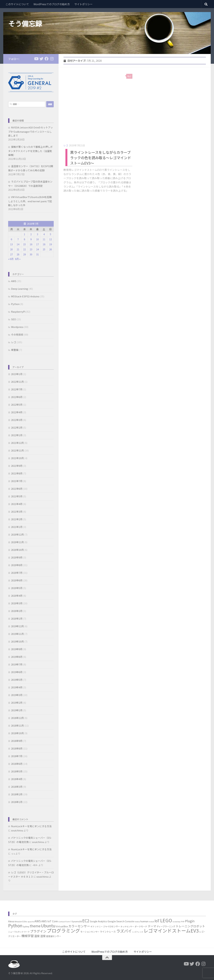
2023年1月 (17, 374)
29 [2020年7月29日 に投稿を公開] (24, 254)
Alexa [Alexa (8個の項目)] (11, 921)
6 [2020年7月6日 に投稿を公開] (11, 239)
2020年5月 (17, 588)
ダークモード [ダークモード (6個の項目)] (141, 926)
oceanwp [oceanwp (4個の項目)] (176, 922)
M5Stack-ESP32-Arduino (25, 296)
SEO (14, 319)
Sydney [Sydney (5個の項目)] (26, 926)
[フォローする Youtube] (36, 59)
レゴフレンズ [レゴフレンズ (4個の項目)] (138, 932)
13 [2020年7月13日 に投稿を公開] (11, 244)
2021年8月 (17, 473)
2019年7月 (17, 664)
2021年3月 (17, 512)
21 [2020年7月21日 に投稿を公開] (18, 249)
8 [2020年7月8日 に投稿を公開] (24, 239)
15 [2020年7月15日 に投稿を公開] (24, 244)
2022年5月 (17, 405)
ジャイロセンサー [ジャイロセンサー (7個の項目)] (112, 926)
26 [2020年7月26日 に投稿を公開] (50, 249)
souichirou (17, 830)
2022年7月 (17, 389)
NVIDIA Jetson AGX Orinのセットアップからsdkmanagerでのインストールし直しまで (31, 131)
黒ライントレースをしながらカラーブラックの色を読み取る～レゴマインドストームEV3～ (101, 158)
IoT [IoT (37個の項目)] (157, 921)
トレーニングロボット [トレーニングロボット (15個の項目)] (190, 926)
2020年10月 (17, 550)
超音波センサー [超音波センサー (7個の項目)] (54, 936)
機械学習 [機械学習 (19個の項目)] (28, 936)
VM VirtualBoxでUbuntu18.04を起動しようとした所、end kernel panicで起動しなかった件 (30, 201)
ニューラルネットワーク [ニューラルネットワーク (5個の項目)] (19, 932)
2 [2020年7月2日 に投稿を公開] (31, 234)
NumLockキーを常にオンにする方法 (31, 826)
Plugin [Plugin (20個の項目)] (190, 921)
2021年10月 (17, 458)
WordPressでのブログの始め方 (52, 4)
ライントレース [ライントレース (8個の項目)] (108, 932)
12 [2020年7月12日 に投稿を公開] (50, 239)
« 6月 (11, 259)
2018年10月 (17, 733)
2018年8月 (17, 748)
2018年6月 (17, 764)
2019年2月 (17, 703)
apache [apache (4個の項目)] (31, 922)
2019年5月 (17, 680)
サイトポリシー (83, 4)
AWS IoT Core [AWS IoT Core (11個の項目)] (50, 921)
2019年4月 (17, 687)
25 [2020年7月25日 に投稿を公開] (44, 249)
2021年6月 (17, 489)
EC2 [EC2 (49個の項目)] (86, 920)
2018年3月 (17, 787)
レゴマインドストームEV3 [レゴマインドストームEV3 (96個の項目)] (171, 930)
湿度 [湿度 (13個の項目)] (43, 936)
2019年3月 (17, 695)
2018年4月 (17, 779)
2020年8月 (17, 565)
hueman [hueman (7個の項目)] (144, 921)
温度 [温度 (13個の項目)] (37, 936)
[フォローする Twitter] (41, 59)
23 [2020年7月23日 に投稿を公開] (31, 249)
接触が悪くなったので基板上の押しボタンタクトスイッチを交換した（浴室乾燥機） (30, 151)
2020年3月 (17, 603)
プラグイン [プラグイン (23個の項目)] (38, 931)
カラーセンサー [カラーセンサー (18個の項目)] (79, 926)
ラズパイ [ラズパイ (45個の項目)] (124, 931)
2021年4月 (17, 504)
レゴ (66, 145)
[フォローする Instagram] (52, 59)
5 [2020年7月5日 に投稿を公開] (50, 234)
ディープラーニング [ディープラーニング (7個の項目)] (166, 926)
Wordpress (17, 327)
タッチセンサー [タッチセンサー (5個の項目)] (127, 926)
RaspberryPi (18, 312)
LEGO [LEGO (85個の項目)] (166, 920)
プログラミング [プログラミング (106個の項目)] (63, 930)
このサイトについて (17, 4)
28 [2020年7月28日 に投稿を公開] (18, 254)
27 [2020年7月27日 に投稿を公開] (11, 254)
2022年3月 (17, 420)
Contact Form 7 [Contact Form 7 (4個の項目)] (65, 922)
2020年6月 (17, 580)
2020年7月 (17, 573)
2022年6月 (17, 397)
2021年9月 (17, 466)
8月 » (18, 259)
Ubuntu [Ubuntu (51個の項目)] (48, 926)
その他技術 (17, 334)
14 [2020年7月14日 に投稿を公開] (18, 244)
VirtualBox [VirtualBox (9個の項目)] (62, 926)
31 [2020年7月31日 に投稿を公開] (37, 254)
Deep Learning (20, 289)
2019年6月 (17, 672)
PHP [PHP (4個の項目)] (183, 922)
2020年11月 (17, 542)
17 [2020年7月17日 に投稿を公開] (37, 244)
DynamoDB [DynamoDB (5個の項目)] (77, 921)
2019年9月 (17, 649)
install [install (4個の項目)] (152, 922)
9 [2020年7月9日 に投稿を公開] (31, 239)
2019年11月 (17, 634)
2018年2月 (17, 794)
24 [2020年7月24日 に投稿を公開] (37, 249)
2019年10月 (17, 641)
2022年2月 (17, 427)
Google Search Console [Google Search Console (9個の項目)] (121, 921)
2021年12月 (17, 443)
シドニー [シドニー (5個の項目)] (99, 926)
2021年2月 (17, 519)
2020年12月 (17, 534)
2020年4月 (17, 596)
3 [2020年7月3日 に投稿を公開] (37, 234)
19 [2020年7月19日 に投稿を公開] (50, 244)
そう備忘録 (25, 23)
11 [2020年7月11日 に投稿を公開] (44, 239)
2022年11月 (17, 382)
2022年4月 (17, 412)
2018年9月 (17, 741)
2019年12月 (17, 626)
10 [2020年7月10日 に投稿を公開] (37, 239)
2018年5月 (17, 771)
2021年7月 (17, 481)
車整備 (15, 350)
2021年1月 (17, 527)
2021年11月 (17, 450)
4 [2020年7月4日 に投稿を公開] (44, 234)
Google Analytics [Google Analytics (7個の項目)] (98, 921)
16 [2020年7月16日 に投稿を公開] (31, 244)
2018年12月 (17, 718)
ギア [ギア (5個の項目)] (92, 926)
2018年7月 (17, 756)
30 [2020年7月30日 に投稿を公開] (31, 254)
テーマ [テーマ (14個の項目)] (152, 926)
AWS (14, 281)
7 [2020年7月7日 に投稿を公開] (18, 239)
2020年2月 (17, 611)
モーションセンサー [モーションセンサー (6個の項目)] (90, 932)
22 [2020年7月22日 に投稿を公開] (24, 249)
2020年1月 (17, 619)
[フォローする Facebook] (47, 59)
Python (15, 304)
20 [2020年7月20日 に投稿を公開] (11, 249)
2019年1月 (17, 710)
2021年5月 (17, 496)
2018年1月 (17, 802)
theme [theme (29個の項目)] (35, 926)
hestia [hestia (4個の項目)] (137, 922)
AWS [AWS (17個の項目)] (38, 921)
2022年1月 (17, 435)
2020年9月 (17, 557)
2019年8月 (17, 657)
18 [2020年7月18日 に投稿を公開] (44, 244)
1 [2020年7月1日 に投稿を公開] (24, 234)
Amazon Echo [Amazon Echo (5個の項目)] (21, 921)
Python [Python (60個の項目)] (15, 925)
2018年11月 (17, 725)
